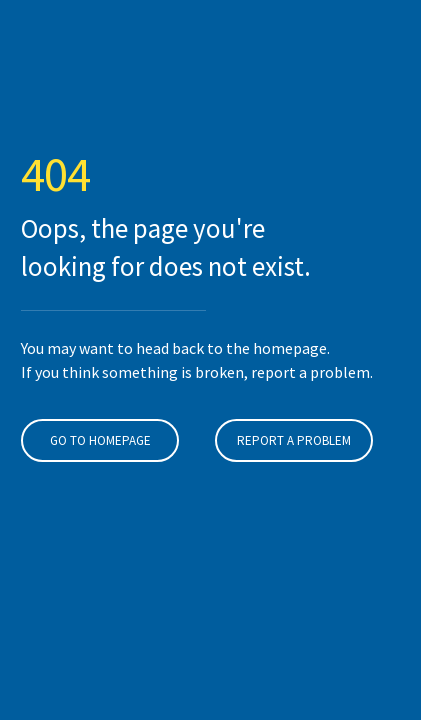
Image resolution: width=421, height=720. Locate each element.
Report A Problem (294, 440)
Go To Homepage (100, 440)
